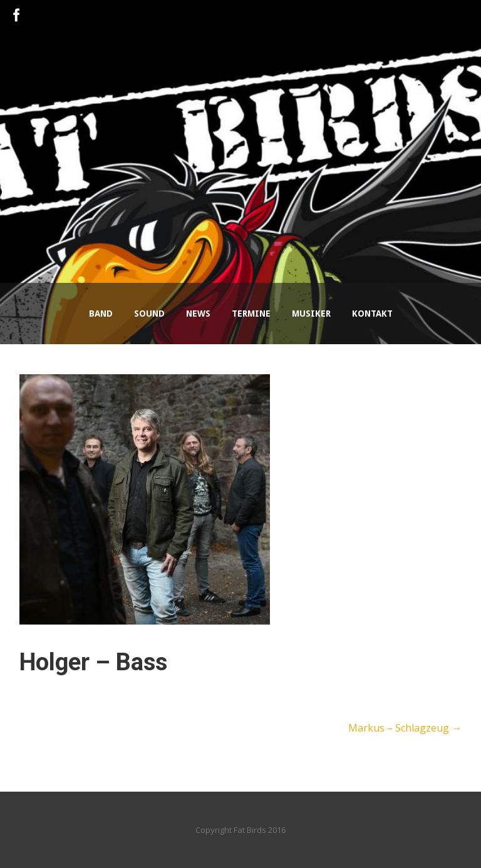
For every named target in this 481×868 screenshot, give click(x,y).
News (198, 314)
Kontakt (372, 314)
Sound (149, 314)
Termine (251, 314)
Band (101, 314)
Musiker (311, 314)
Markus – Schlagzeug (405, 728)
